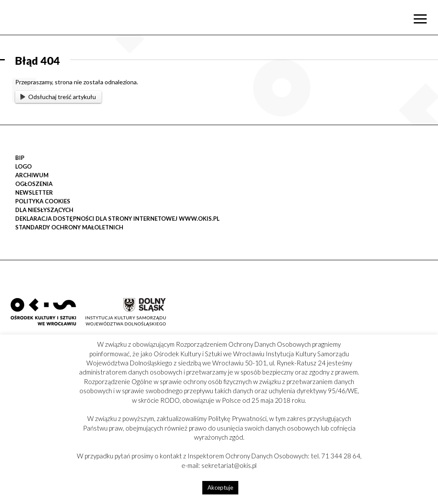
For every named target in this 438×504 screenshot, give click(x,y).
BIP (20, 158)
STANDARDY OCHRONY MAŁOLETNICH (69, 227)
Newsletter (34, 192)
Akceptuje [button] (220, 487)
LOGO (23, 166)
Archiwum (32, 175)
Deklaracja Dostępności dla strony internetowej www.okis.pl (117, 219)
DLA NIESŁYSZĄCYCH (44, 210)
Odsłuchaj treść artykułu (58, 97)
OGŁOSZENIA (34, 184)
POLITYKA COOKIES (43, 201)
